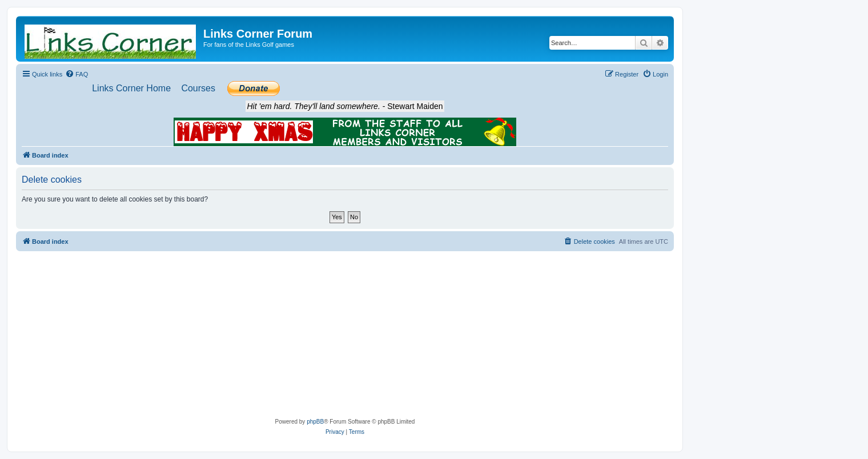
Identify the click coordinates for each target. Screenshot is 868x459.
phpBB (315, 422)
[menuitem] (77, 74)
